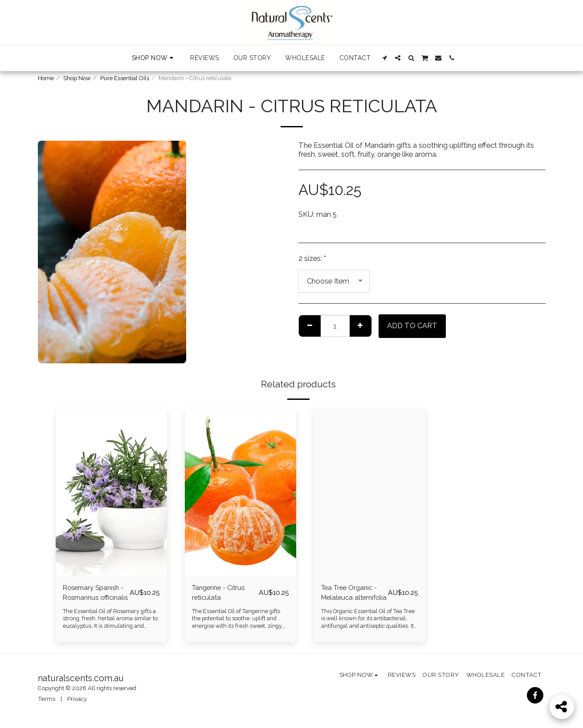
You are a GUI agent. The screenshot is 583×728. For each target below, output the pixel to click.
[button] (384, 58)
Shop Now (77, 78)
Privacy (77, 699)
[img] (111, 492)
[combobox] (334, 281)
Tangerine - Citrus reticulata (221, 594)
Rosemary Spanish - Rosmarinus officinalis (94, 594)
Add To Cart (412, 325)
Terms (47, 699)
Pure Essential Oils (125, 78)
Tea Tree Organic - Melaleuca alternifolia (352, 594)
